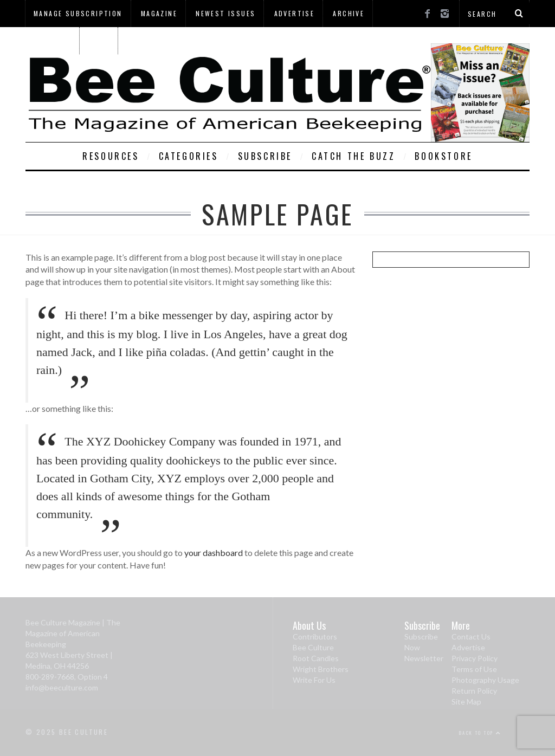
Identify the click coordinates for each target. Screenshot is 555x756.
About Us (52, 40)
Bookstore (443, 156)
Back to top (480, 733)
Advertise (295, 13)
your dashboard (214, 553)
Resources (111, 156)
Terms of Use (474, 669)
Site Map (466, 702)
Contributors (315, 637)
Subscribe (265, 156)
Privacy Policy (475, 658)
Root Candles (316, 658)
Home (99, 40)
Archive (349, 13)
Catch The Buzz (353, 156)
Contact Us (471, 637)
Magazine (159, 13)
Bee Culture (313, 647)
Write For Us (314, 680)
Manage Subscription (78, 13)
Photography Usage (485, 680)
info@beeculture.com (62, 687)
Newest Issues (225, 13)
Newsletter (424, 658)
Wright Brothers (321, 669)
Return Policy (474, 691)
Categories (189, 156)
